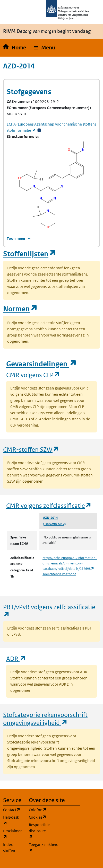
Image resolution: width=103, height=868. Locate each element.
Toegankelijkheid (39, 848)
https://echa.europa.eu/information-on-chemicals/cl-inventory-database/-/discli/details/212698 (70, 563)
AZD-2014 (50, 518)
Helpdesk (13, 820)
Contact (13, 809)
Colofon (39, 809)
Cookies (39, 817)
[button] (45, 48)
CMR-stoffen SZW (31, 449)
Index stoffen (9, 848)
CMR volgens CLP (33, 375)
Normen (20, 309)
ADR (16, 658)
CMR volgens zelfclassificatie (49, 505)
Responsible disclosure (39, 831)
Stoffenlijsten (30, 254)
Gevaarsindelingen (41, 364)
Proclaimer (13, 834)
